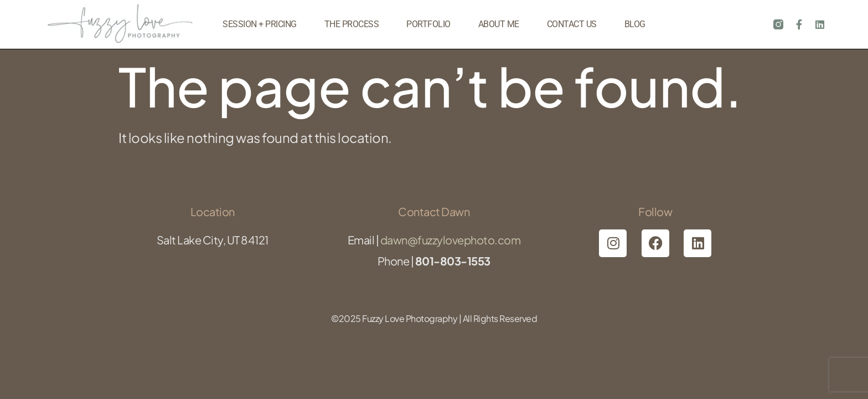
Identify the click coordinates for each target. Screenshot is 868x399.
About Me (499, 24)
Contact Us (572, 24)
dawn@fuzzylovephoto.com (451, 240)
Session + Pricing (260, 24)
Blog (635, 24)
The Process (352, 24)
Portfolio (428, 24)
